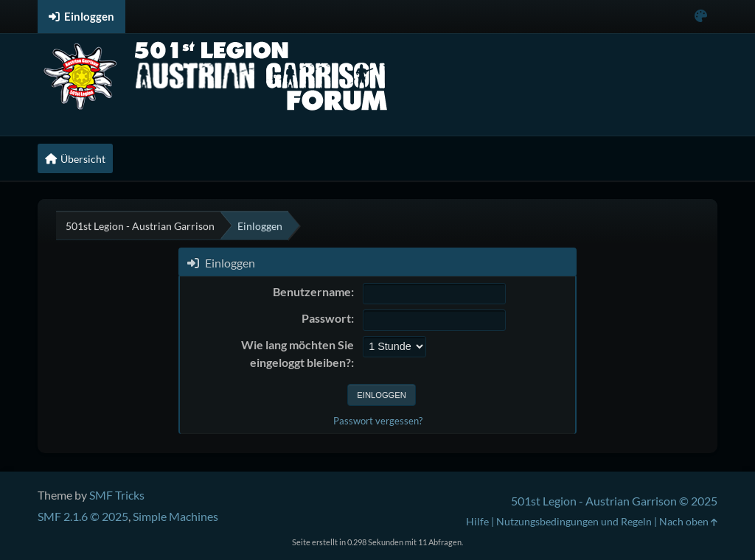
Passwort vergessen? (378, 421)
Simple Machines (175, 516)
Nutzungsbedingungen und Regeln (574, 521)
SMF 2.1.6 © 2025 (83, 516)
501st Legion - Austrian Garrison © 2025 (614, 501)
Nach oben (688, 521)
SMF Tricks (117, 495)
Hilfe (477, 521)
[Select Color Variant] (701, 17)
